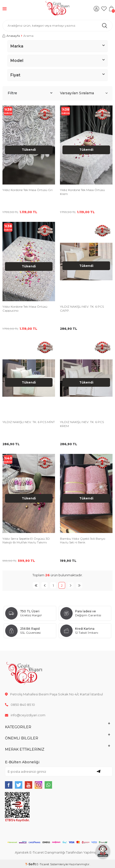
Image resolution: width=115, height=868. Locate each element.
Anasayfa (11, 36)
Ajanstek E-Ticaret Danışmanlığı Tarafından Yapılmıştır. (58, 852)
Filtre (30, 93)
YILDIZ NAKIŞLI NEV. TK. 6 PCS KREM (82, 424)
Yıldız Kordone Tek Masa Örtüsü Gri (28, 190)
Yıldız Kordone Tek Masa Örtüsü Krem (82, 192)
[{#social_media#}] (9, 785)
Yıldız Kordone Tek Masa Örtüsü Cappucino (25, 309)
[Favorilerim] (104, 9)
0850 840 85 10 (20, 705)
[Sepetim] (111, 9)
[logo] (58, 9)
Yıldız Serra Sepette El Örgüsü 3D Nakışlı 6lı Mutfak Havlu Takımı (26, 541)
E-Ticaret (43, 864)
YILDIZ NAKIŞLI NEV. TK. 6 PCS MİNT (29, 422)
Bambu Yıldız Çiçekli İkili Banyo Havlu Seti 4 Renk (83, 541)
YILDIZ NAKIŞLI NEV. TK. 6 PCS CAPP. (82, 309)
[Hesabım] (96, 9)
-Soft (31, 864)
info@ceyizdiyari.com (25, 715)
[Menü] (5, 9)
